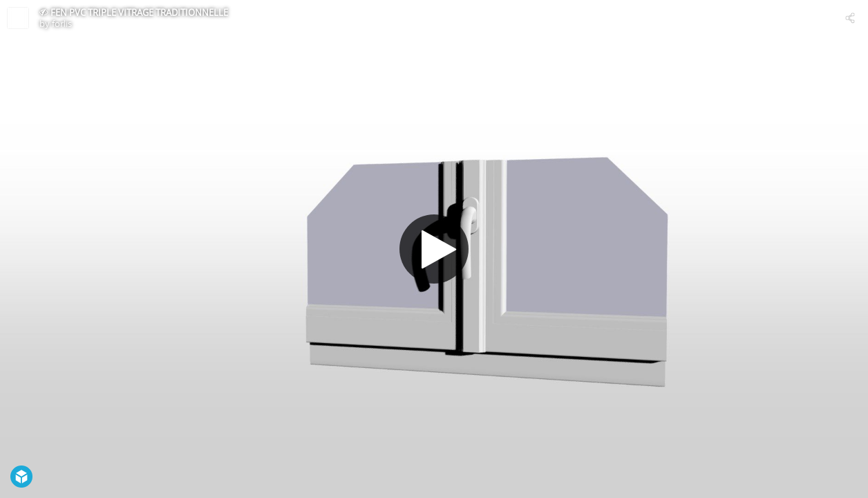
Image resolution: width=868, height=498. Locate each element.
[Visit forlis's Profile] (18, 18)
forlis (62, 24)
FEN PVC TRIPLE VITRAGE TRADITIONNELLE (139, 12)
